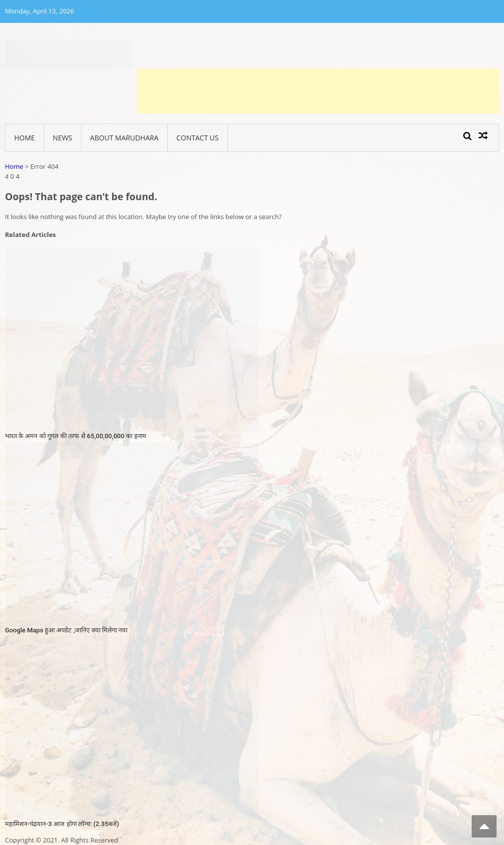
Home (25, 138)
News (62, 138)
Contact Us (198, 138)
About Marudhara (124, 138)
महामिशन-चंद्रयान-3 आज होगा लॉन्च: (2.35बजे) (62, 824)
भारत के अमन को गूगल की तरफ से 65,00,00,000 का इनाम (76, 436)
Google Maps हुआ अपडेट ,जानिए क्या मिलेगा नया (66, 630)
